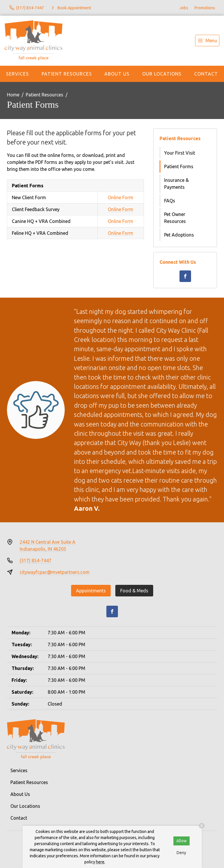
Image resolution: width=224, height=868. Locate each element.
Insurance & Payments (176, 184)
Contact (206, 74)
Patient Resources (67, 74)
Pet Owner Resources (175, 218)
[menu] (207, 41)
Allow (182, 841)
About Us (117, 74)
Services (17, 74)
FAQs (170, 201)
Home (13, 95)
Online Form (121, 197)
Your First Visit (180, 153)
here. (101, 862)
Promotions (205, 8)
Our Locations (162, 74)
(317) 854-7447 (36, 561)
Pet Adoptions (179, 235)
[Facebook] (185, 276)
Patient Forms (179, 166)
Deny (181, 853)
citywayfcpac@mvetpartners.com (55, 572)
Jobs (184, 8)
